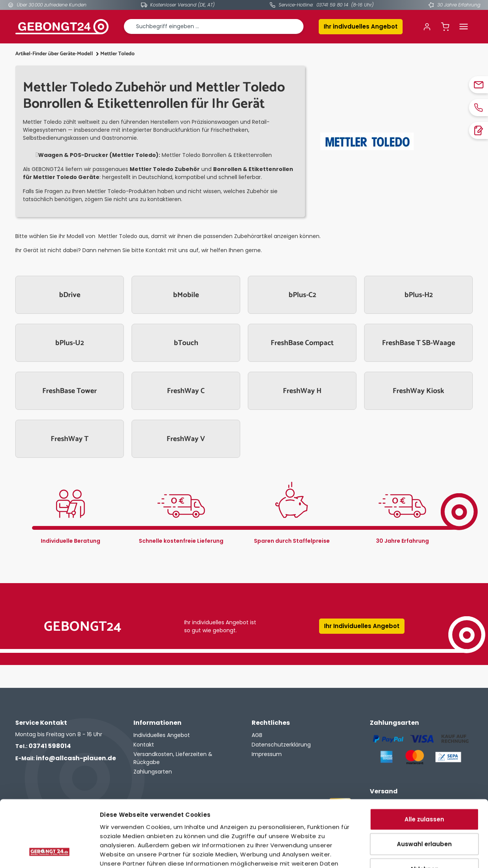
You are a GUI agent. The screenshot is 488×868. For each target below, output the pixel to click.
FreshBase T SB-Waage (419, 343)
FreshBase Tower (70, 391)
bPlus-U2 (70, 343)
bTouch (186, 343)
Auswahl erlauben (424, 785)
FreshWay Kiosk (418, 391)
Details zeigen (427, 853)
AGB (257, 735)
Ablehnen (424, 810)
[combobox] (214, 26)
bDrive (70, 295)
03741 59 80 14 (332, 5)
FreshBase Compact (302, 343)
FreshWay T (70, 439)
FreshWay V (186, 439)
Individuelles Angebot (162, 735)
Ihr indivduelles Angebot (361, 26)
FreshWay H (302, 391)
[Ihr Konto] (427, 27)
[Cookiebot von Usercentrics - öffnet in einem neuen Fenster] (49, 853)
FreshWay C (186, 391)
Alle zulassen (424, 760)
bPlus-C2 (302, 295)
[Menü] (464, 27)
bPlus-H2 (419, 295)
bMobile (186, 295)
